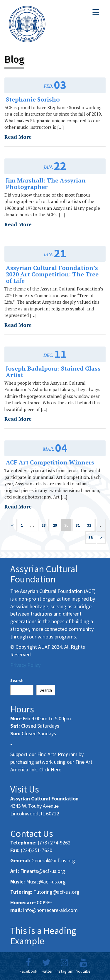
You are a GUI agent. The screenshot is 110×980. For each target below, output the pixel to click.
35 (91, 538)
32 (89, 525)
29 (55, 525)
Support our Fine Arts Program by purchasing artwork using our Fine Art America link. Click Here (51, 762)
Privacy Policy (25, 665)
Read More (18, 137)
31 (78, 525)
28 (43, 525)
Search (17, 680)
